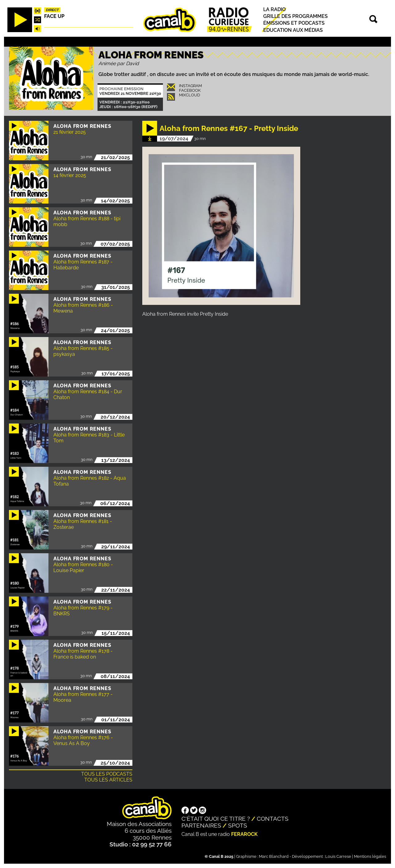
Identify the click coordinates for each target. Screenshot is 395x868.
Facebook (190, 90)
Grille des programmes (295, 16)
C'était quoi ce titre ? (216, 819)
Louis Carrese (338, 856)
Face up (54, 16)
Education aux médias (293, 30)
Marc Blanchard (274, 856)
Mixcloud (189, 95)
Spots (238, 825)
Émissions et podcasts (294, 23)
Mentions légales (370, 856)
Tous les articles (108, 780)
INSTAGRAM (190, 86)
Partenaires (201, 825)
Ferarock (244, 834)
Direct (52, 10)
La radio (274, 9)
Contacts (273, 819)
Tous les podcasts (107, 774)
